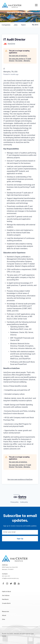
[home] (12, 5)
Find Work (5, 600)
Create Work (6, 604)
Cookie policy (24, 502)
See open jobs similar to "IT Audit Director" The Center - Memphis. (20, 60)
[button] (36, 5)
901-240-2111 (6, 576)
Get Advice (6, 596)
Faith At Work (6, 592)
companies (6, 25)
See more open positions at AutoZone (20, 479)
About (4, 616)
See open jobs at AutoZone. (18, 56)
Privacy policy (14, 502)
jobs (16, 25)
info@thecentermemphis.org (10, 579)
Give (4, 620)
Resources (5, 612)
